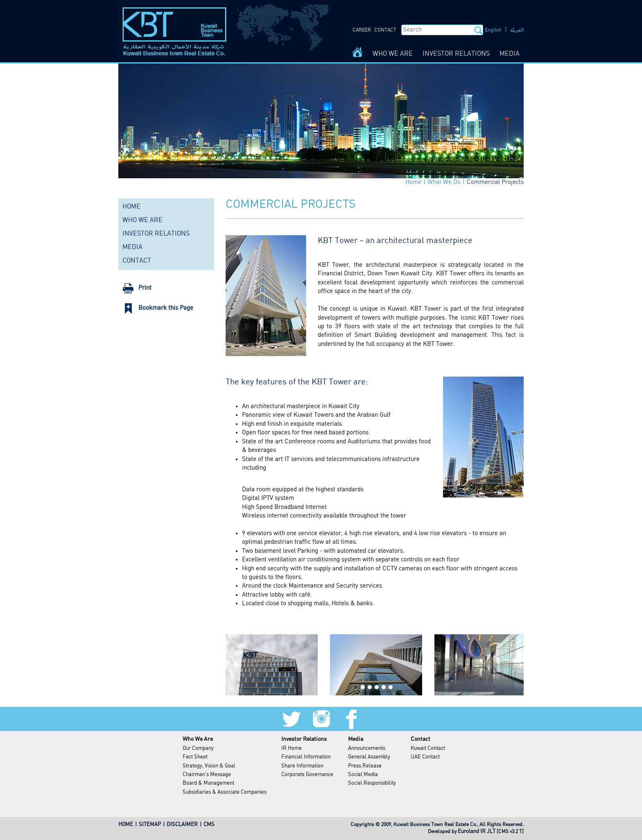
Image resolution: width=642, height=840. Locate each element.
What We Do (444, 182)
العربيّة (517, 30)
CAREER (362, 30)
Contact (420, 739)
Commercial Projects (495, 182)
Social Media (363, 775)
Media (356, 739)
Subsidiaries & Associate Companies (225, 792)
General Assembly (369, 757)
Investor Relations (304, 739)
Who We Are (198, 739)
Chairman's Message (207, 775)
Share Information (302, 766)
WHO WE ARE (393, 54)
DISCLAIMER (182, 825)
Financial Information (306, 757)
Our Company (198, 748)
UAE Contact (425, 757)
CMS (209, 825)
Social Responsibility (372, 783)
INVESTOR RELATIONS (456, 54)
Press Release (365, 766)
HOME (131, 207)
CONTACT (385, 30)
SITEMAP (150, 825)
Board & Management (208, 783)
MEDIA (510, 54)
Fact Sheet (195, 757)
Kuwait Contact (428, 748)
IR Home (292, 748)
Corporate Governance (307, 775)
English (493, 30)
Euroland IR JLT (477, 832)
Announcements (367, 748)
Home (413, 182)
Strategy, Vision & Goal (209, 766)
